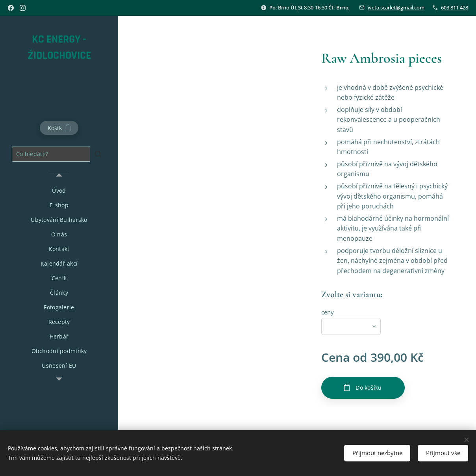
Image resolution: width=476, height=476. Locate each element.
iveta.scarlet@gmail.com (396, 7)
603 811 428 (455, 7)
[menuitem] (59, 191)
